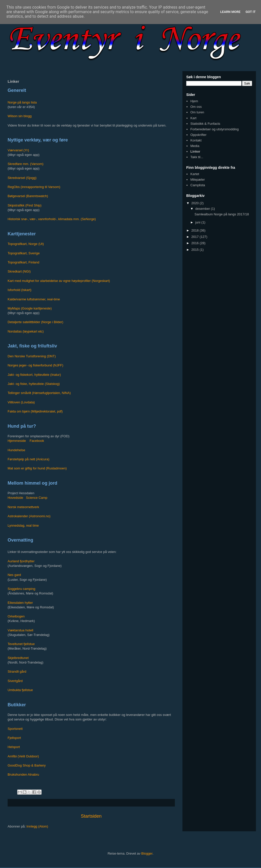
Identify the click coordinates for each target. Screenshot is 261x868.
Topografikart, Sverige (24, 253)
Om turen (197, 112)
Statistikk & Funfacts (205, 124)
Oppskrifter (198, 135)
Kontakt (196, 140)
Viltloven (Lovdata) (21, 402)
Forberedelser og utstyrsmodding (215, 129)
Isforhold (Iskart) (20, 290)
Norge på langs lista (22, 102)
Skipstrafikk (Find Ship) (25, 205)
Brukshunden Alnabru (23, 774)
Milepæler (198, 180)
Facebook (37, 441)
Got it (251, 12)
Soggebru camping (21, 589)
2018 (195, 230)
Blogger (147, 853)
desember (203, 209)
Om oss (196, 107)
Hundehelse (16, 450)
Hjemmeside (17, 441)
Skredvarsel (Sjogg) (22, 178)
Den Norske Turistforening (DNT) (32, 356)
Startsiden (91, 816)
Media (195, 146)
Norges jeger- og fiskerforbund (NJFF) (35, 365)
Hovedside (15, 498)
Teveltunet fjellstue (21, 644)
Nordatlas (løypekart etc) (26, 331)
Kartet (195, 174)
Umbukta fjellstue (20, 690)
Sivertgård (15, 681)
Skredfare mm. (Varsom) (25, 164)
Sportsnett (15, 729)
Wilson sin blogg (20, 116)
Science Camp (37, 498)
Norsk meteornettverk (23, 507)
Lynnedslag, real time (23, 525)
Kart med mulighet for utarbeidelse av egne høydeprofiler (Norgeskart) (59, 281)
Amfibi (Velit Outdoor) (23, 756)
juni (198, 222)
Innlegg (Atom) (37, 826)
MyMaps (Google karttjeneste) (30, 308)
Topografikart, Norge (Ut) (26, 244)
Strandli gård (17, 671)
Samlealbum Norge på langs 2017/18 (222, 214)
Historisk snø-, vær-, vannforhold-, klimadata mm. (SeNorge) (52, 219)
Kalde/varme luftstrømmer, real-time (34, 299)
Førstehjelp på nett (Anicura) (29, 459)
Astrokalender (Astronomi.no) (29, 516)
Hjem (194, 101)
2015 (195, 250)
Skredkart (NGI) (19, 271)
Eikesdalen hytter (20, 603)
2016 (195, 243)
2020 (195, 203)
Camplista (198, 185)
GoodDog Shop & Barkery (27, 765)
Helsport (14, 747)
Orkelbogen (16, 616)
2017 (195, 237)
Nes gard (14, 575)
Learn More (230, 12)
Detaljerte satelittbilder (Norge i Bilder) (35, 322)
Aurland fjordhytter (21, 561)
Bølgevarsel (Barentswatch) (28, 196)
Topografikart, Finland (23, 262)
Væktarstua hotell (20, 630)
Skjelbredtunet (18, 658)
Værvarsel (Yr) (18, 150)
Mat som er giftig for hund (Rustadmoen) (37, 468)
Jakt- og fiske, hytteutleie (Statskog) (34, 384)
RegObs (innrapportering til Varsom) (34, 187)
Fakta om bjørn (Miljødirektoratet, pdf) (35, 411)
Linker (195, 151)
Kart (193, 118)
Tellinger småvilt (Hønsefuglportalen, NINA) (39, 393)
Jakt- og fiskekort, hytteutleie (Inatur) (34, 375)
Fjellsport (14, 738)
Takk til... (197, 157)
